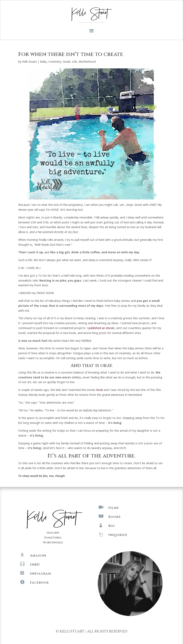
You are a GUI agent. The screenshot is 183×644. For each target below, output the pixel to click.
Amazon (38, 556)
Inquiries (118, 535)
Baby (43, 62)
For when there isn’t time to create (71, 54)
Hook (99, 390)
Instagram (41, 574)
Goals (67, 62)
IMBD (35, 565)
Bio (112, 526)
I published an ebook (101, 328)
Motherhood (87, 62)
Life (74, 62)
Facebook (39, 583)
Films (113, 508)
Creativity (55, 62)
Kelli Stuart (29, 62)
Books (114, 517)
